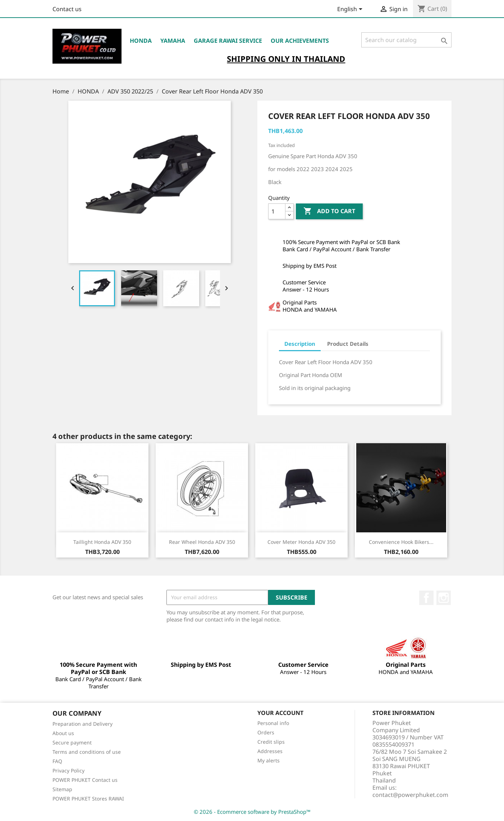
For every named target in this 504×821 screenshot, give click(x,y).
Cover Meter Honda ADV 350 (301, 542)
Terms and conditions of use (87, 752)
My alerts (269, 760)
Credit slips (271, 742)
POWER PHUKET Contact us (85, 780)
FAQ (57, 761)
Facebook (426, 598)
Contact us (67, 9)
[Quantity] (277, 211)
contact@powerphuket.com (410, 795)
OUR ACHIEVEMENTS (300, 41)
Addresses (270, 751)
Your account (280, 713)
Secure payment (72, 742)
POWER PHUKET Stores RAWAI (88, 799)
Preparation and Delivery (83, 724)
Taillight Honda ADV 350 (102, 542)
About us (63, 733)
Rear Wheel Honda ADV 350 (202, 542)
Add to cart (329, 211)
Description (300, 344)
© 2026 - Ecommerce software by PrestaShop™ (252, 812)
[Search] (406, 40)
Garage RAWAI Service (228, 41)
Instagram (444, 598)
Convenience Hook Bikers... (401, 542)
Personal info (273, 723)
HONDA (141, 41)
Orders (266, 732)
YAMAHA (173, 41)
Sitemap (62, 789)
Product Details (348, 344)
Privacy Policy (68, 770)
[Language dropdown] (351, 10)
